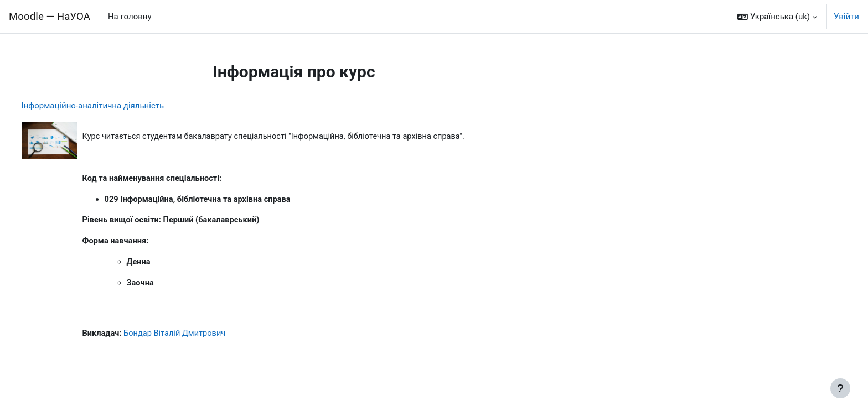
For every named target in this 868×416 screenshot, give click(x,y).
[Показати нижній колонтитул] (840, 388)
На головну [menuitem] (130, 17)
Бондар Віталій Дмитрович (198, 337)
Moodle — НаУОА (50, 17)
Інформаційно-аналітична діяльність (113, 106)
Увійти (846, 17)
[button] (777, 17)
